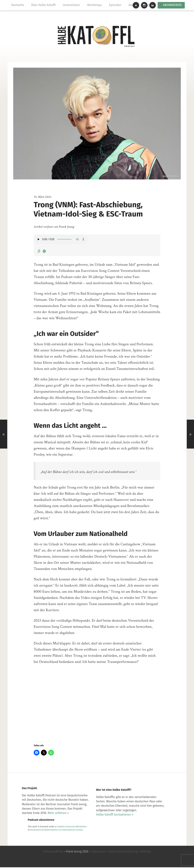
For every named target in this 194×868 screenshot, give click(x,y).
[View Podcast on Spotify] (44, 248)
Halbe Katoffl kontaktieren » (94, 827)
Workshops (95, 5)
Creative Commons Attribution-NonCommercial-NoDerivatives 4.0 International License (145, 803)
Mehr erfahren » (49, 831)
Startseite (18, 5)
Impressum (98, 853)
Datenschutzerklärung (123, 853)
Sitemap (146, 853)
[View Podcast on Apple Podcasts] (39, 248)
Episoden (116, 5)
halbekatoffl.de (53, 853)
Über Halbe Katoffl (44, 5)
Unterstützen (72, 5)
